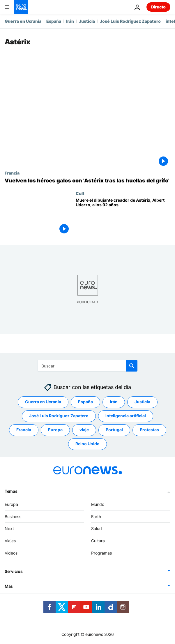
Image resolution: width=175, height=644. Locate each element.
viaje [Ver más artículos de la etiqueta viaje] (84, 430)
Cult (80, 193)
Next (9, 528)
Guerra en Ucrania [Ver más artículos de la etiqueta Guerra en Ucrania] (43, 402)
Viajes (10, 541)
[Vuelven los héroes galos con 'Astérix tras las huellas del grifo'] (87, 181)
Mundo (98, 504)
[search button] (132, 366)
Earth (96, 516)
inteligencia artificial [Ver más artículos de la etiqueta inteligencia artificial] (126, 416)
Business (13, 516)
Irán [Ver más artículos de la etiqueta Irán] (114, 402)
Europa (11, 504)
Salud (97, 528)
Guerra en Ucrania (23, 21)
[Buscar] (87, 366)
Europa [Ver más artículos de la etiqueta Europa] (55, 430)
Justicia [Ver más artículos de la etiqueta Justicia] (142, 402)
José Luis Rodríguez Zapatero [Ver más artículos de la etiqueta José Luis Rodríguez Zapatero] (59, 416)
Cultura (98, 541)
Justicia (87, 21)
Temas (11, 491)
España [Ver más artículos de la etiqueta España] (85, 402)
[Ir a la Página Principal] (21, 7)
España (54, 21)
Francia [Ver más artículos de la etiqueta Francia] (24, 430)
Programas (101, 553)
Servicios (14, 571)
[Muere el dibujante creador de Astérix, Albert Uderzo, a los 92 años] (123, 217)
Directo (158, 7)
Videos (11, 553)
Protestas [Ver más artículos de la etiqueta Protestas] (149, 430)
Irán (70, 21)
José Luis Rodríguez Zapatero (130, 21)
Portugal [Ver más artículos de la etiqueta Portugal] (114, 430)
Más (9, 586)
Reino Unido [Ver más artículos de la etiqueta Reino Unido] (87, 444)
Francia (12, 173)
